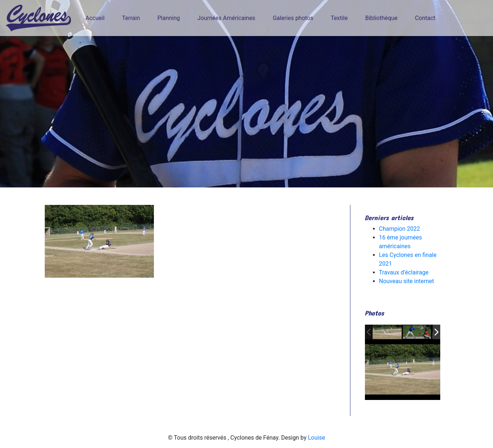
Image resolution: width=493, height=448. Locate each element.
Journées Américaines (226, 18)
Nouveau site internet (407, 281)
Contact (425, 18)
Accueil (95, 18)
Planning (169, 18)
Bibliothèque (381, 18)
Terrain (131, 18)
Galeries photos (293, 18)
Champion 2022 (400, 229)
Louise (316, 438)
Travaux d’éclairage (404, 272)
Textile (339, 18)
